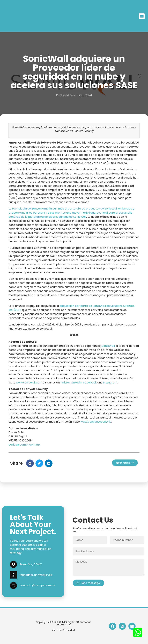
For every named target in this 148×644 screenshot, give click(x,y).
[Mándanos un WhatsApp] (13, 575)
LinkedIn (77, 383)
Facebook (90, 383)
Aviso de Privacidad (63, 630)
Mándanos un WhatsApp (36, 575)
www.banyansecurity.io (96, 422)
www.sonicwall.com (29, 383)
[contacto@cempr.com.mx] (13, 586)
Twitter (65, 383)
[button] (142, 16)
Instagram (110, 383)
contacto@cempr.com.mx (38, 585)
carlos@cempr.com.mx (24, 445)
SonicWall (108, 346)
